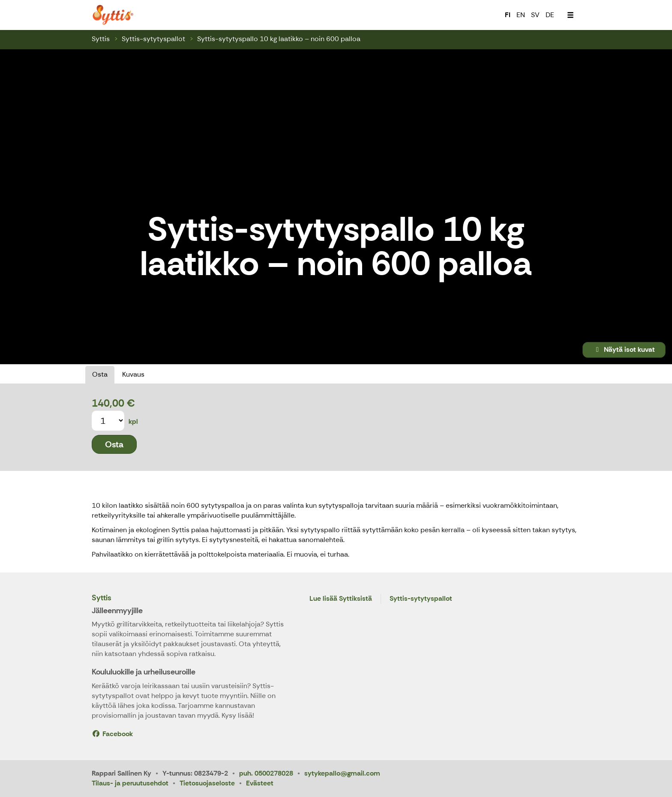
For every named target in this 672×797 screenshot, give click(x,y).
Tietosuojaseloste (207, 783)
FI (508, 15)
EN (521, 15)
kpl (133, 421)
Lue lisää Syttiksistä (341, 599)
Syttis (101, 39)
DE (550, 15)
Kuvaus (133, 374)
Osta (100, 374)
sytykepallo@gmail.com (342, 773)
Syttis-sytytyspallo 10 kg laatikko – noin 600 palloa (279, 39)
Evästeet (260, 783)
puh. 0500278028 (266, 773)
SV (535, 15)
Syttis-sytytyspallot (153, 39)
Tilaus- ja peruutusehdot (130, 783)
